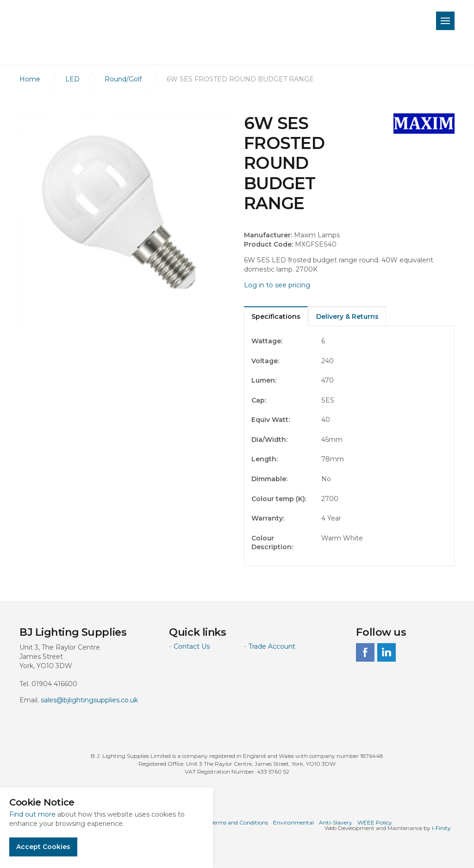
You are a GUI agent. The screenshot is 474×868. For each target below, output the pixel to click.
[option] (125, 219)
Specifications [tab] (276, 316)
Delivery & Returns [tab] (347, 316)
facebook (365, 652)
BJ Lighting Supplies (89, 23)
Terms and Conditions (239, 822)
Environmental (293, 822)
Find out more (32, 814)
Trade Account (272, 646)
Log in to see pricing (277, 285)
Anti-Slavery (336, 822)
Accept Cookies (43, 847)
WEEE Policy (375, 822)
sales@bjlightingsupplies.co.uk (89, 700)
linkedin (387, 652)
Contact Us (192, 646)
